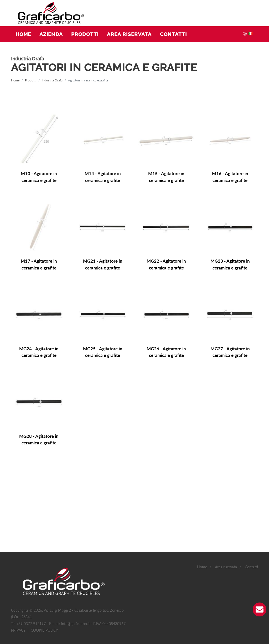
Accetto (126, 594)
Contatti (251, 498)
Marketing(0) (94, 612)
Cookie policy (44, 561)
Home (15, 80)
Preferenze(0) (68, 612)
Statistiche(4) (41, 612)
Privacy (18, 561)
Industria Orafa (52, 80)
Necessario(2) (14, 612)
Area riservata (226, 498)
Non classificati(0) (124, 612)
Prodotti (31, 80)
